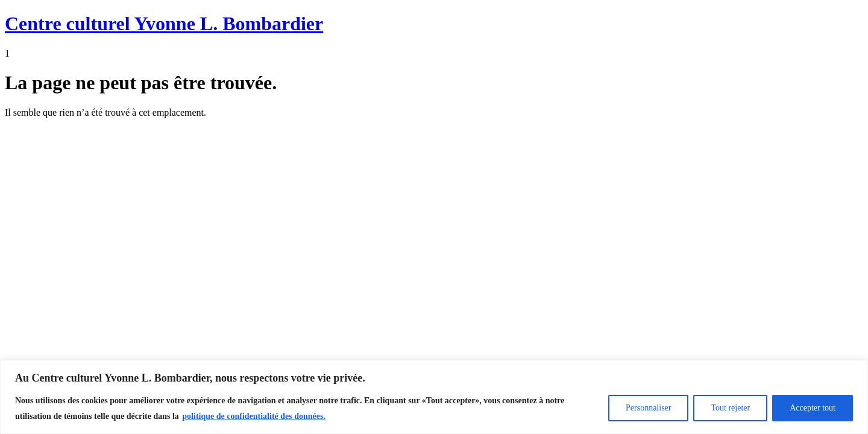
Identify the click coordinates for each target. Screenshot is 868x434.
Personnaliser (648, 408)
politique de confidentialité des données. (254, 416)
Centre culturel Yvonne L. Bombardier (164, 24)
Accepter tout (813, 408)
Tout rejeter (730, 408)
